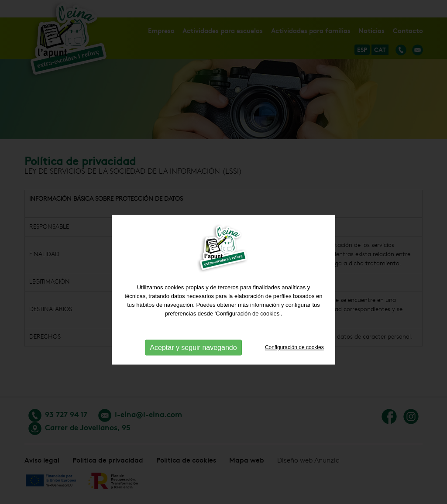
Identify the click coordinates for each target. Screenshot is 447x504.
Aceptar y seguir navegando (193, 384)
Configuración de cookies (294, 384)
